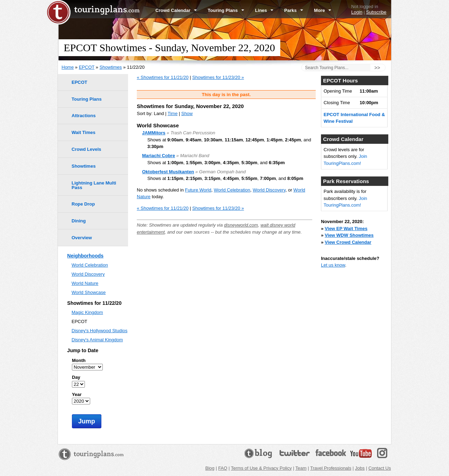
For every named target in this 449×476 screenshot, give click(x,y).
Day (76, 377)
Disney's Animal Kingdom (97, 340)
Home (68, 67)
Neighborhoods (85, 256)
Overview (82, 238)
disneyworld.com (241, 225)
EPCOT (87, 67)
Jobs (360, 468)
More (323, 10)
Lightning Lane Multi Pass (94, 185)
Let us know (333, 265)
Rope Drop (83, 204)
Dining (79, 221)
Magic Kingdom (87, 312)
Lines (264, 10)
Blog (210, 468)
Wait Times (83, 132)
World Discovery (269, 190)
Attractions (84, 116)
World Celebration (232, 190)
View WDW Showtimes (349, 235)
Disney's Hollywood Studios (99, 331)
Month (79, 360)
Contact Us (380, 468)
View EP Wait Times (346, 229)
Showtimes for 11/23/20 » (218, 77)
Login (357, 12)
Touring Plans (226, 10)
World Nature (85, 283)
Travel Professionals (331, 468)
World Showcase (89, 292)
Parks (294, 10)
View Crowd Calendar (348, 242)
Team (301, 468)
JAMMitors (154, 133)
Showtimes (111, 67)
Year (77, 394)
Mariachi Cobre (159, 156)
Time (173, 113)
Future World (198, 190)
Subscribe (376, 12)
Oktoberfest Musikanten (168, 172)
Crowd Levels (86, 149)
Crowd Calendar (176, 10)
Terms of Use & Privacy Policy (261, 468)
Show (187, 113)
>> (377, 68)
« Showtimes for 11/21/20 (163, 77)
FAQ (223, 468)
